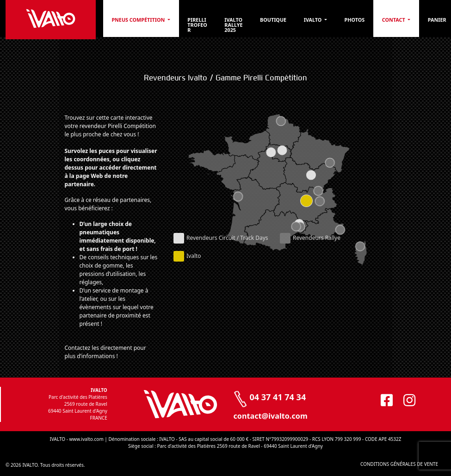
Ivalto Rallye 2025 (233, 25)
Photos (354, 20)
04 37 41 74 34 (278, 397)
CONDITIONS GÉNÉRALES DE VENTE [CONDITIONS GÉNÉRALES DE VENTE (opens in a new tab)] (399, 464)
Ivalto (313, 20)
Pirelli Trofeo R (197, 25)
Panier (437, 20)
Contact (394, 20)
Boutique (273, 20)
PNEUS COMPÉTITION (139, 20)
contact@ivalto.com (271, 416)
